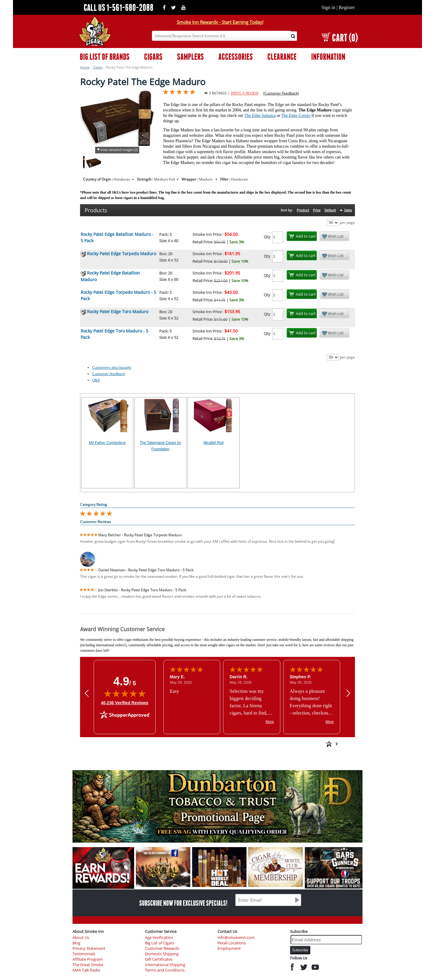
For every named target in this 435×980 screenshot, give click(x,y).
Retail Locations (232, 943)
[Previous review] (87, 693)
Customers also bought (112, 367)
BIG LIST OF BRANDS (105, 57)
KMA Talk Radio (86, 970)
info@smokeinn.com (236, 938)
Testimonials (84, 954)
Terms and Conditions (165, 970)
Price (317, 210)
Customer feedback (109, 374)
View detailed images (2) (119, 150)
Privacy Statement (89, 948)
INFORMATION (328, 57)
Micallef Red (214, 443)
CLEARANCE (282, 57)
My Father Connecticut (107, 443)
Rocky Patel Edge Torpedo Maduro (122, 254)
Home (85, 67)
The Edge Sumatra (260, 116)
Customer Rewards (162, 948)
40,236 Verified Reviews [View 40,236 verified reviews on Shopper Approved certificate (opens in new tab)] (125, 702)
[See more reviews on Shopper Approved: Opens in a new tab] (286, 744)
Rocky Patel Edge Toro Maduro (118, 312)
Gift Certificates (159, 959)
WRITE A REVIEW (245, 93)
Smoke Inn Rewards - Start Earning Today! (220, 22)
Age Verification (159, 938)
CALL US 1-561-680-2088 (119, 7)
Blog (76, 943)
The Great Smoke (88, 965)
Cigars (98, 67)
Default (330, 210)
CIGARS (153, 57)
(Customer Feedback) (281, 93)
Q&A (96, 380)
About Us (81, 938)
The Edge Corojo (296, 116)
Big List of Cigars (159, 943)
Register (347, 7)
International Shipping (165, 965)
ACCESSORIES (236, 57)
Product (303, 210)
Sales (348, 210)
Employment (229, 948)
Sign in (328, 7)
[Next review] (348, 693)
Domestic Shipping (162, 954)
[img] (125, 693)
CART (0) (340, 38)
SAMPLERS (190, 57)
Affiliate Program (88, 959)
